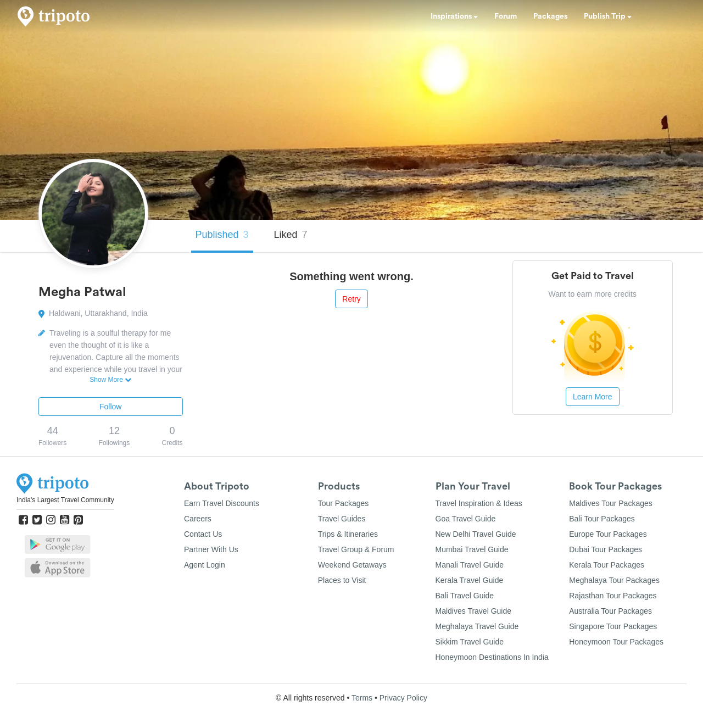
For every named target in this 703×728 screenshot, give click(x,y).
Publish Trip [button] (608, 16)
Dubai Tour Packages (606, 549)
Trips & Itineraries (348, 534)
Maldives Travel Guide (474, 611)
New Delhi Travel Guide (476, 534)
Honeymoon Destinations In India (492, 657)
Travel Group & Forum (356, 549)
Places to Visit (342, 580)
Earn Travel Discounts (222, 503)
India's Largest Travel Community (65, 500)
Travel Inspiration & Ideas (479, 503)
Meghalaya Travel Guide (477, 626)
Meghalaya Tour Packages (614, 580)
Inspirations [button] (454, 16)
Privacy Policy (403, 698)
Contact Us (203, 534)
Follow (110, 407)
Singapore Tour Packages (613, 626)
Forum (506, 16)
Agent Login (205, 565)
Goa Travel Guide (466, 519)
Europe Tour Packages (608, 534)
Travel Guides (342, 519)
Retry (351, 299)
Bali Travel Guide (465, 596)
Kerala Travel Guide (470, 580)
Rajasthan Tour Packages (613, 596)
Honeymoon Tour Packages (616, 642)
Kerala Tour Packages (607, 565)
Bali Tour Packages (602, 519)
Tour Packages (344, 503)
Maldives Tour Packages (610, 503)
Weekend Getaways (352, 565)
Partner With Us (211, 549)
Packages (550, 16)
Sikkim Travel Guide (470, 642)
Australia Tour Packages (610, 611)
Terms (362, 698)
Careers (198, 519)
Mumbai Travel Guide (472, 549)
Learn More (593, 397)
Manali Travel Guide (470, 565)
